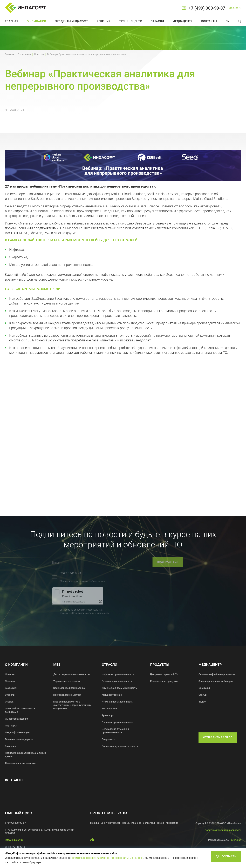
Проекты (10, 681)
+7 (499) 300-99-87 (207, 8)
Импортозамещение (17, 719)
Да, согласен (226, 856)
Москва (95, 823)
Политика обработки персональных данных (25, 755)
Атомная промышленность (117, 702)
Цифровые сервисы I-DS (164, 674)
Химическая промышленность (119, 688)
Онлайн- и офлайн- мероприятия (217, 674)
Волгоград (149, 823)
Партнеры (11, 726)
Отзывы (10, 702)
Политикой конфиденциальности (58, 613)
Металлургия (109, 708)
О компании (36, 21)
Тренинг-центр (131, 21)
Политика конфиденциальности (223, 830)
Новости (39, 54)
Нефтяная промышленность (118, 674)
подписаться (185, 562)
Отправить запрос (218, 737)
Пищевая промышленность (118, 722)
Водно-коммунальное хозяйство (121, 746)
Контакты (209, 21)
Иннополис (172, 823)
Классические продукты (164, 681)
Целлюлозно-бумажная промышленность (115, 731)
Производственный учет (67, 695)
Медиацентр (183, 21)
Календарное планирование (69, 688)
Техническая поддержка (19, 739)
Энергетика (108, 739)
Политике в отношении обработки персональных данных (107, 858)
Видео (202, 702)
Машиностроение (112, 695)
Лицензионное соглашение (20, 763)
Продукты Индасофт (71, 21)
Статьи (203, 695)
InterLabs (236, 840)
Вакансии (10, 746)
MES (57, 665)
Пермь (126, 823)
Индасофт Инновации (17, 732)
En (228, 21)
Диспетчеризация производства (72, 674)
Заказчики (11, 688)
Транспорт (108, 715)
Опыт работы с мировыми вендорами (20, 710)
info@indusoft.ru (14, 840)
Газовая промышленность (117, 681)
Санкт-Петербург (110, 823)
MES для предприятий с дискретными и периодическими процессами (72, 705)
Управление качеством (67, 681)
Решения (104, 21)
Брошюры (204, 688)
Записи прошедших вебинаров (216, 681)
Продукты (160, 665)
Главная (12, 21)
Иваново (136, 823)
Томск (160, 823)
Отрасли (157, 21)
